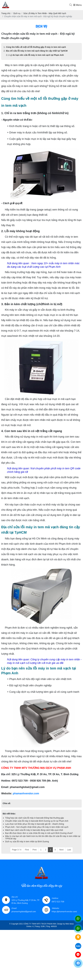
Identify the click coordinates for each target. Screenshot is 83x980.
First (27, 850)
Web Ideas (70, 924)
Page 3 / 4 (17, 850)
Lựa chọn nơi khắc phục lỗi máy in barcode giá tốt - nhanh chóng (35, 824)
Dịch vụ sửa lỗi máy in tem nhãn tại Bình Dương (27, 842)
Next (61, 850)
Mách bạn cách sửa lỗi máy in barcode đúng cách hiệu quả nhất (34, 830)
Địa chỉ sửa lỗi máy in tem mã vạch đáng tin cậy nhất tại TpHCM (37, 51)
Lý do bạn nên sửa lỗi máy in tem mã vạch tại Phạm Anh (37, 55)
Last (69, 850)
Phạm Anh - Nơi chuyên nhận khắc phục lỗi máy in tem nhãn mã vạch (37, 827)
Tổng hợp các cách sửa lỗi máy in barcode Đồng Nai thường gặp (35, 818)
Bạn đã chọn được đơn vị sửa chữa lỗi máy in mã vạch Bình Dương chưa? (39, 833)
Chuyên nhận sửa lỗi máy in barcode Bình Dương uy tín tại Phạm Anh (37, 821)
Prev (35, 850)
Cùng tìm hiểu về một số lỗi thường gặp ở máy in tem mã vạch (36, 47)
